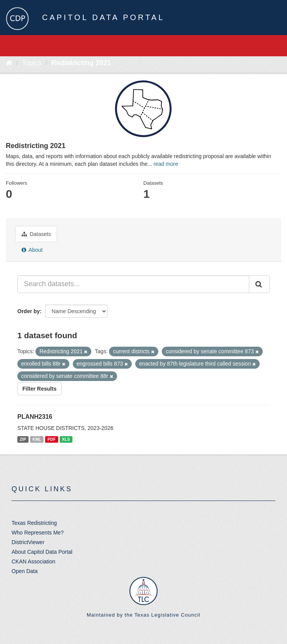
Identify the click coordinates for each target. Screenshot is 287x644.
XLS (66, 439)
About (32, 250)
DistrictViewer (28, 542)
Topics (32, 63)
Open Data (25, 571)
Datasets (36, 234)
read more (166, 164)
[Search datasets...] (133, 284)
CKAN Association (34, 561)
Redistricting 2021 (81, 63)
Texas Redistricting (34, 523)
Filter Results (39, 389)
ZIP (23, 439)
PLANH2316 (35, 417)
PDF (51, 439)
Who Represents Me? (38, 533)
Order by (29, 311)
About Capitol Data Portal (42, 552)
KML (37, 439)
